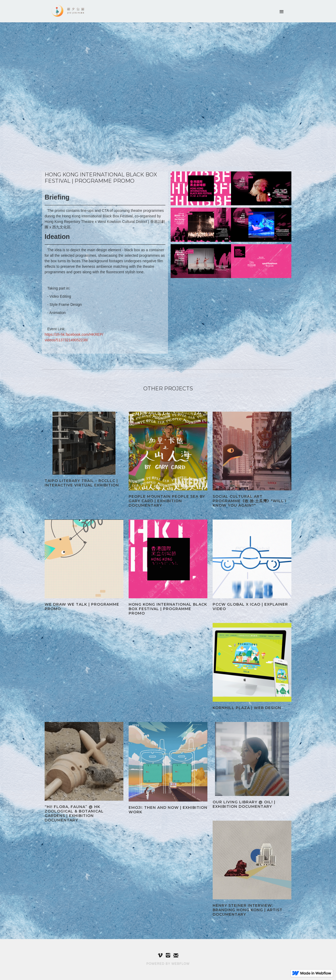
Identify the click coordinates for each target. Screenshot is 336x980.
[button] (282, 12)
